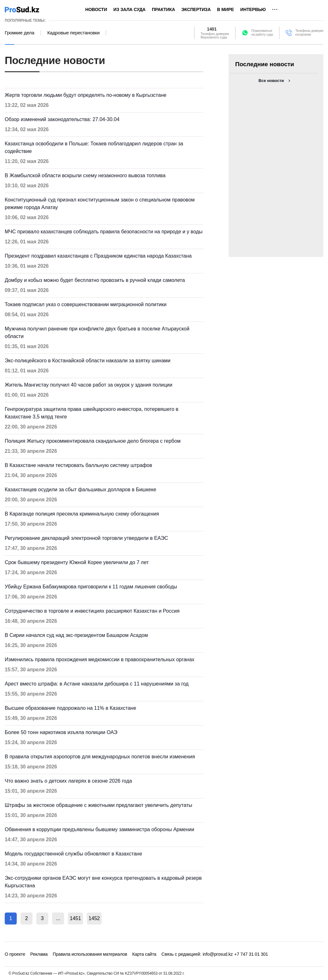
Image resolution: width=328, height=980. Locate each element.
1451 (75, 918)
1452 (94, 918)
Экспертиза (196, 9)
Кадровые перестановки (74, 33)
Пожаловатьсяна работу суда (262, 33)
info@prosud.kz (218, 954)
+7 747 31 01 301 (251, 954)
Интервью (253, 9)
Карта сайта (144, 954)
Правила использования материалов (90, 954)
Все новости (271, 81)
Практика (163, 9)
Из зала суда (129, 9)
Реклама (39, 954)
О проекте (15, 954)
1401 (212, 29)
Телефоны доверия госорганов (309, 33)
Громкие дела (20, 33)
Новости (96, 9)
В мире (225, 9)
